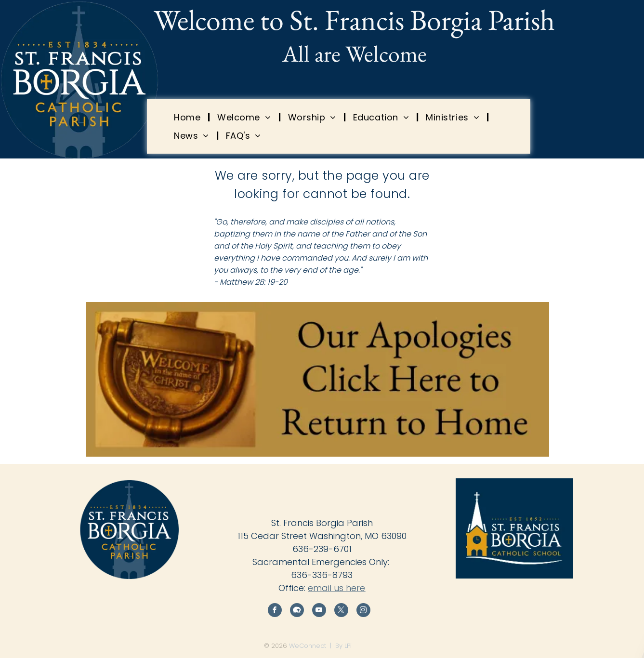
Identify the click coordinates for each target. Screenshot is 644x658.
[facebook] (275, 611)
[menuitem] (188, 117)
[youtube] (319, 611)
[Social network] (297, 611)
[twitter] (341, 611)
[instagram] (363, 611)
